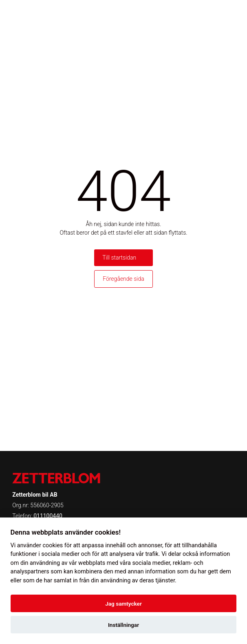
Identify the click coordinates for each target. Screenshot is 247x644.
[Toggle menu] (228, 14)
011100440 (48, 516)
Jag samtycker (123, 604)
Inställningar (123, 625)
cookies (53, 545)
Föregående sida (123, 279)
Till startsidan (119, 258)
